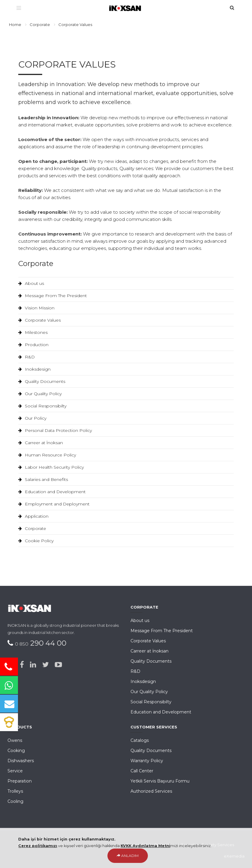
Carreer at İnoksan (41, 443)
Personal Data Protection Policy (55, 430)
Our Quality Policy (40, 394)
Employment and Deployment (54, 504)
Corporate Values (40, 320)
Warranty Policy (147, 761)
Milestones (33, 332)
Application (33, 516)
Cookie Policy (36, 541)
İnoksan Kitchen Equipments (46, 845)
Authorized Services (151, 791)
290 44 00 (41, 643)
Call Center (142, 771)
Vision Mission (36, 308)
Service (15, 771)
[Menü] (19, 8)
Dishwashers (21, 761)
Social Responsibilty (42, 406)
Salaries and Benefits (43, 479)
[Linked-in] (33, 665)
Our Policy (32, 418)
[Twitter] (45, 665)
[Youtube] (58, 665)
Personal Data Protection (151, 845)
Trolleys (15, 791)
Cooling (15, 801)
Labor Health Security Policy (51, 467)
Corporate (40, 25)
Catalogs (140, 740)
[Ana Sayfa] (126, 7)
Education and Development (52, 492)
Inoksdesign (34, 369)
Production (33, 345)
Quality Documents (42, 381)
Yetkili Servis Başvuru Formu (160, 781)
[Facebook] (22, 665)
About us (31, 283)
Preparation (20, 781)
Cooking (16, 751)
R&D (26, 357)
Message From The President (53, 296)
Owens (15, 740)
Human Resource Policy (47, 455)
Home (15, 25)
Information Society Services (206, 845)
